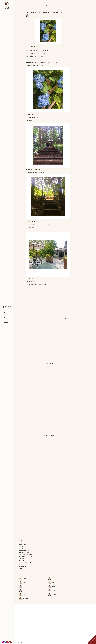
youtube (21, 559)
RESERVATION (7, 320)
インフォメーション (24, 541)
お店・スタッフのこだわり (25, 555)
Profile (66, 319)
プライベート (22, 549)
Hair (20, 564)
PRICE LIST (6, 315)
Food (20, 568)
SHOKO (31, 16)
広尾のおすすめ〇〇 (24, 553)
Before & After (23, 566)
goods (21, 543)
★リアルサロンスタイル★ (25, 557)
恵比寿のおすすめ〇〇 (24, 551)
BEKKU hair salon (23, 643)
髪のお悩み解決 (23, 545)
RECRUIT (5, 323)
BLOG (5, 312)
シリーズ (21, 547)
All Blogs (21, 560)
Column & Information (25, 562)
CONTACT (6, 325)
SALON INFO (7, 318)
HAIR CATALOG (7, 307)
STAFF (5, 310)
